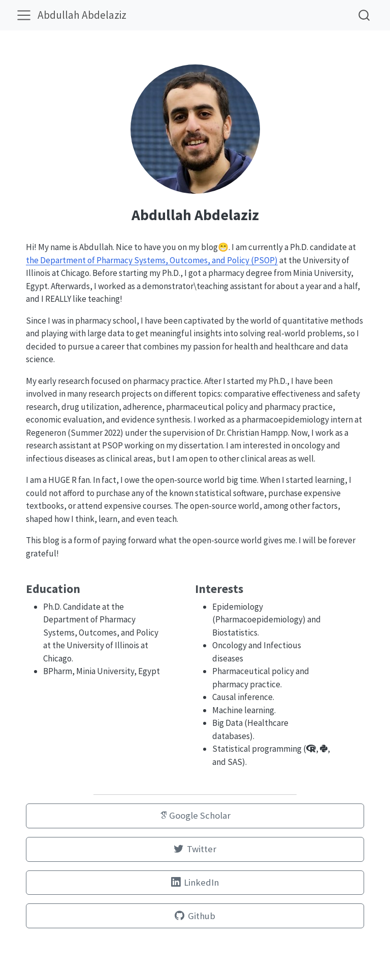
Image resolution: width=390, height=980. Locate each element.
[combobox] (365, 15)
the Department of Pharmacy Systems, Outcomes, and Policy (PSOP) (152, 260)
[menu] (24, 15)
